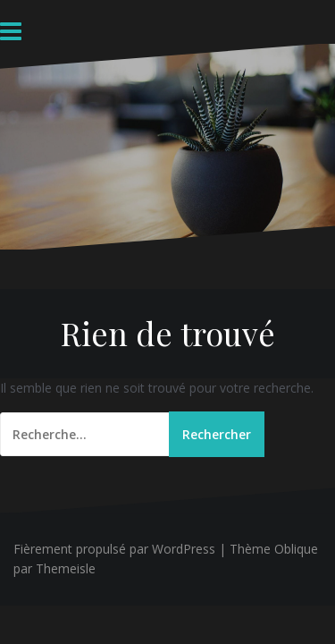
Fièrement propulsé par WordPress (114, 549)
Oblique (296, 549)
